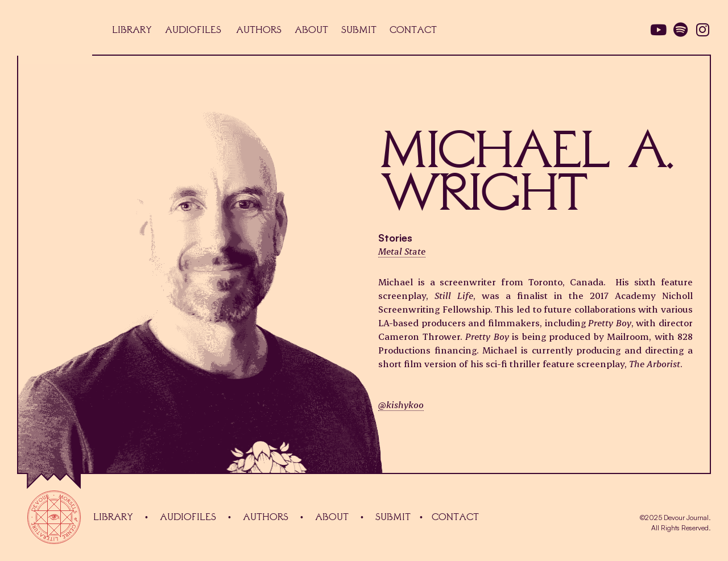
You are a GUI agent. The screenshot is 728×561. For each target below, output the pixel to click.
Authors (266, 517)
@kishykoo (401, 404)
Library (113, 517)
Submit (393, 517)
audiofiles (188, 517)
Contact (455, 517)
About (332, 517)
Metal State (402, 251)
